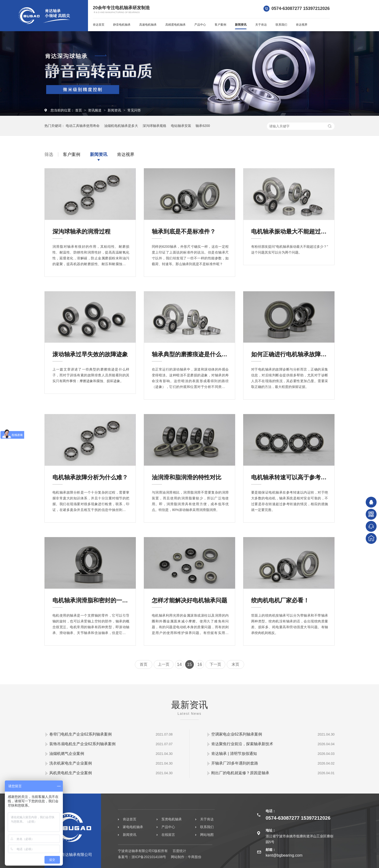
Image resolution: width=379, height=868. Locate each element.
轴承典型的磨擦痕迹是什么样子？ (190, 354)
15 (189, 664)
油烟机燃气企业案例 (67, 754)
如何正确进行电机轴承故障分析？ (290, 354)
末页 (235, 664)
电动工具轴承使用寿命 (83, 126)
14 (179, 664)
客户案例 (220, 25)
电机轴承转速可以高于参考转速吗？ (290, 477)
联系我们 (281, 25)
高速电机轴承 (148, 25)
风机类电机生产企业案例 (71, 773)
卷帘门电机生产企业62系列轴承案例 (80, 734)
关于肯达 (261, 25)
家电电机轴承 (133, 827)
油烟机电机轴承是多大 (121, 126)
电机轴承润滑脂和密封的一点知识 (91, 600)
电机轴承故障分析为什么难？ (90, 477)
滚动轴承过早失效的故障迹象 (90, 354)
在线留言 (168, 835)
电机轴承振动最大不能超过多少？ (290, 231)
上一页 (164, 664)
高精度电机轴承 (175, 25)
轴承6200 (203, 126)
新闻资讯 (241, 25)
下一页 (215, 664)
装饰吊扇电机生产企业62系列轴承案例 (82, 744)
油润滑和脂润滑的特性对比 (187, 477)
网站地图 (207, 835)
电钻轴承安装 (181, 126)
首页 (79, 110)
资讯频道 (95, 110)
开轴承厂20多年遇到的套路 (235, 763)
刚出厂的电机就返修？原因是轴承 (240, 773)
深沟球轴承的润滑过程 (81, 231)
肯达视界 (302, 25)
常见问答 (134, 110)
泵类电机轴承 (172, 819)
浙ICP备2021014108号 (149, 857)
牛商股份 (195, 857)
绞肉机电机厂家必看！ (280, 600)
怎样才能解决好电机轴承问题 (189, 600)
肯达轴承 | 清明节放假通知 (234, 754)
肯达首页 (99, 25)
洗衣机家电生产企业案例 (71, 763)
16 (200, 664)
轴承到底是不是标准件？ (184, 231)
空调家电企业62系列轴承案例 (237, 734)
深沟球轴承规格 (154, 126)
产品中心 (200, 25)
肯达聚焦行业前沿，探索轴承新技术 (242, 744)
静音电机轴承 (122, 25)
